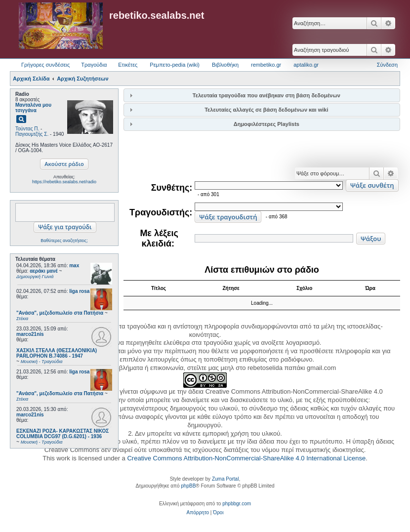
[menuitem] (198, 513)
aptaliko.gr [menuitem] (306, 65)
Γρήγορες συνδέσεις (45, 65)
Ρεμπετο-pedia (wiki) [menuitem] (175, 65)
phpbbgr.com (237, 504)
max (74, 266)
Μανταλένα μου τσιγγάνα (33, 108)
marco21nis (30, 334)
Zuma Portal (225, 479)
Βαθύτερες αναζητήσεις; (64, 241)
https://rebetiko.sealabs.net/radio (64, 182)
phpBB (188, 486)
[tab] (262, 95)
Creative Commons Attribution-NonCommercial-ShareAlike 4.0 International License (246, 458)
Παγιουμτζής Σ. (32, 134)
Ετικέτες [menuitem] (128, 65)
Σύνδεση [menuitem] (387, 65)
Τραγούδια (94, 65)
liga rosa (79, 291)
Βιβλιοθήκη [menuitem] (225, 65)
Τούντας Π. (27, 129)
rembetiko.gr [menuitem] (266, 65)
